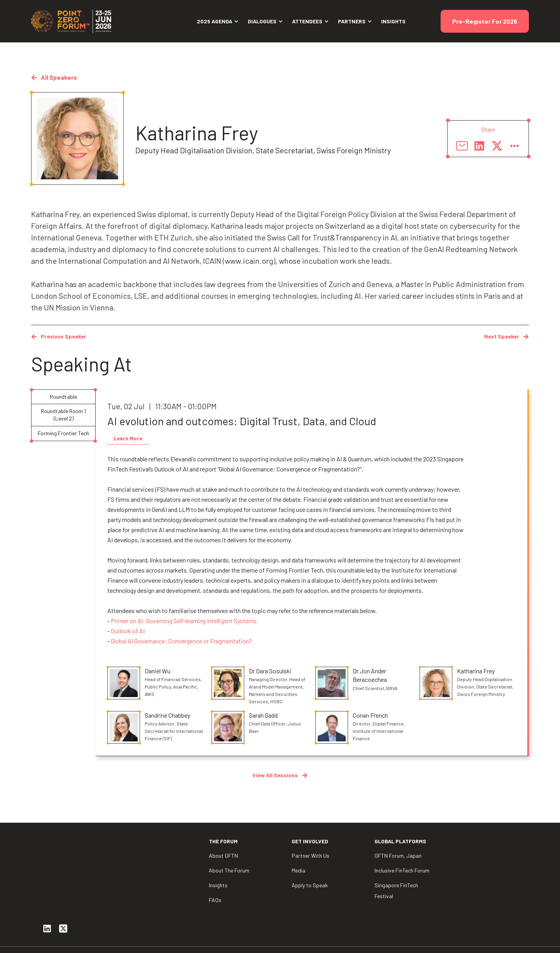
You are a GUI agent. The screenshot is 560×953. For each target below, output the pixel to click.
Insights (218, 885)
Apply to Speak (310, 885)
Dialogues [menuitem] (262, 21)
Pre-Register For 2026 (485, 21)
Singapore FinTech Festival (396, 891)
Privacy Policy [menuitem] (471, 936)
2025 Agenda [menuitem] (214, 21)
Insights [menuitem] (393, 21)
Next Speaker (507, 336)
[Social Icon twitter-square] (63, 882)
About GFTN (223, 856)
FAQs (215, 900)
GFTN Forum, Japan (398, 856)
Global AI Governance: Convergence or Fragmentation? (181, 641)
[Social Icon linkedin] (47, 882)
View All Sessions (280, 775)
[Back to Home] (74, 20)
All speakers (54, 77)
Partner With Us (311, 856)
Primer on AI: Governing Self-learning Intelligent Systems (184, 621)
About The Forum (229, 870)
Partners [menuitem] (352, 21)
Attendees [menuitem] (307, 21)
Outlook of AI (128, 631)
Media (298, 870)
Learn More (128, 438)
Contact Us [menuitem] (515, 936)
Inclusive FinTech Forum (402, 870)
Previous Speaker (59, 336)
